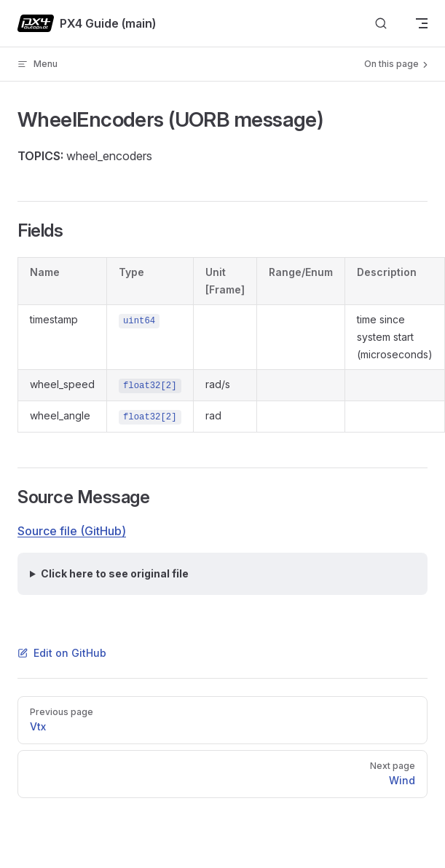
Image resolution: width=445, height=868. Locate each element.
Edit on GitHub (62, 653)
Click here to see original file (115, 573)
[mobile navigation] (422, 23)
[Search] (381, 24)
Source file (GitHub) (72, 531)
